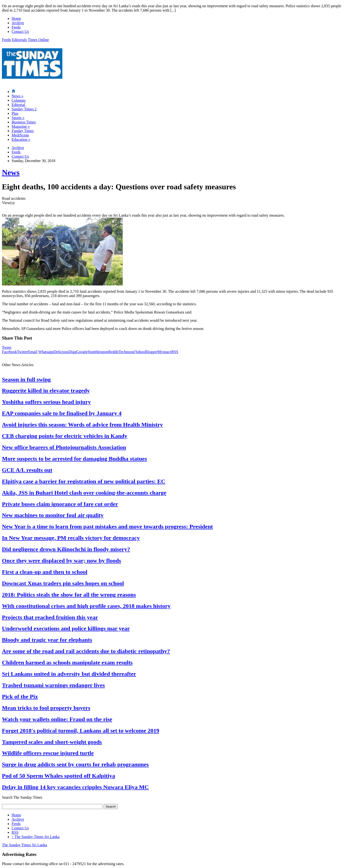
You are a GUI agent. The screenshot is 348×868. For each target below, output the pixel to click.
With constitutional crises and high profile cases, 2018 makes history (86, 606)
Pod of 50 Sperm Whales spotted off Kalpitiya (58, 776)
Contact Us (20, 32)
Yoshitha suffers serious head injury (46, 402)
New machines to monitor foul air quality (53, 515)
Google (82, 352)
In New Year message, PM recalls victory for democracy (71, 538)
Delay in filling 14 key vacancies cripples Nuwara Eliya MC (75, 787)
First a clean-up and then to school (45, 572)
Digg (72, 352)
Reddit (113, 352)
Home (16, 18)
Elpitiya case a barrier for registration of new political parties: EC (84, 481)
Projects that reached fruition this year (50, 617)
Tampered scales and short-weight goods (52, 742)
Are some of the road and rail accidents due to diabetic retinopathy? (86, 651)
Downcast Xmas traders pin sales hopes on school (63, 583)
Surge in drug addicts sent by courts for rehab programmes (75, 764)
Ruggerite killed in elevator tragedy (46, 391)
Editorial (18, 105)
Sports (18, 118)
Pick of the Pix (20, 697)
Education (21, 139)
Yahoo (140, 352)
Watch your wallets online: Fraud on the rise (57, 719)
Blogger (151, 352)
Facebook (9, 352)
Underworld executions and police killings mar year (66, 628)
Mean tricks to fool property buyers (46, 708)
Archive (18, 23)
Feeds (16, 27)
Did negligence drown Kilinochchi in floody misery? (66, 549)
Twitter (22, 352)
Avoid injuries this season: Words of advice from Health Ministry (82, 425)
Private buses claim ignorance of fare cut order (60, 504)
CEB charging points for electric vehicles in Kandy (65, 436)
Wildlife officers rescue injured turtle (48, 753)
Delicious (61, 352)
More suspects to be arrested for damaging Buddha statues (74, 459)
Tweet (7, 347)
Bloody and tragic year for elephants (47, 640)
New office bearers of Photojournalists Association (64, 447)
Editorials (19, 40)
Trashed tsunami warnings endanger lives (53, 685)
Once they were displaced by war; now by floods (62, 561)
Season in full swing (26, 379)
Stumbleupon (98, 352)
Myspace (164, 352)
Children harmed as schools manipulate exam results (67, 662)
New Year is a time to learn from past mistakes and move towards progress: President (107, 526)
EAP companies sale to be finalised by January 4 (62, 413)
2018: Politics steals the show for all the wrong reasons (69, 595)
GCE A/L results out (27, 470)
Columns (19, 100)
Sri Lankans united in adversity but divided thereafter (69, 674)
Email (33, 352)
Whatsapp (46, 352)
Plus (15, 113)
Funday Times (23, 131)
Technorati (127, 352)
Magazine (21, 126)
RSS (175, 352)
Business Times (24, 122)
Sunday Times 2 (24, 109)
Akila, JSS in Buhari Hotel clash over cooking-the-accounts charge (84, 493)
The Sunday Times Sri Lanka (36, 837)
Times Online (38, 40)
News (17, 96)
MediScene (20, 135)
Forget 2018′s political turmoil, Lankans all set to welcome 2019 (81, 731)
